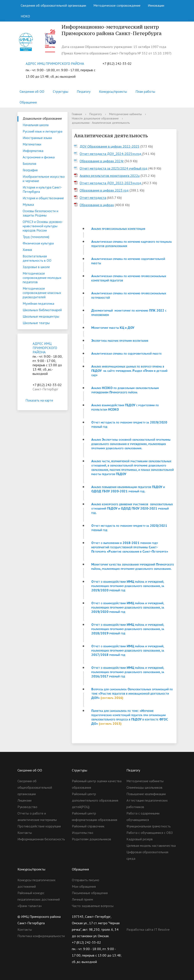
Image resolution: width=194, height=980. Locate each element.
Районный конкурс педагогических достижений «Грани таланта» (39, 899)
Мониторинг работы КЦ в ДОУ (113, 328)
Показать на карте (43, 400)
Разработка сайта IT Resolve (148, 929)
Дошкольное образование (42, 118)
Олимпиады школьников (144, 787)
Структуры (61, 91)
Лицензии (24, 800)
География (30, 170)
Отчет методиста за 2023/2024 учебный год (114, 168)
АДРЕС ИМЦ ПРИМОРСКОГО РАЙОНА (55, 63)
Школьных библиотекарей (42, 310)
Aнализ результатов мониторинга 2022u (110, 176)
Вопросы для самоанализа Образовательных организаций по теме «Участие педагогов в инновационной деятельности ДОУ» (132, 693)
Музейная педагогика (38, 303)
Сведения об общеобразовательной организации (35, 787)
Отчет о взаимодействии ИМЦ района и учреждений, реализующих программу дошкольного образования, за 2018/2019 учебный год (128, 629)
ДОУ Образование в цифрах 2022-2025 (110, 146)
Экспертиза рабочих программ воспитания (120, 340)
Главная (77, 114)
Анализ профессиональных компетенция (118, 229)
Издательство (83, 833)
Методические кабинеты (125, 114)
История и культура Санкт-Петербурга (42, 189)
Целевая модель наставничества (151, 846)
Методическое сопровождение (117, 5)
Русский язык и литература (43, 131)
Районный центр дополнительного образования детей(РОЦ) (95, 800)
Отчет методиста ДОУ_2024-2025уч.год (111, 154)
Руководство (27, 807)
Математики (32, 144)
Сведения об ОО (32, 91)
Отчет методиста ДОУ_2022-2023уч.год (111, 183)
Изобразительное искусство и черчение (44, 179)
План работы (145, 91)
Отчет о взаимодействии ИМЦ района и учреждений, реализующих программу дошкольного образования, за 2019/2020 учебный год (128, 586)
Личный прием (82, 899)
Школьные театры (36, 323)
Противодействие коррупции (39, 826)
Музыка (28, 204)
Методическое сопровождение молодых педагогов (42, 278)
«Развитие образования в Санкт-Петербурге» (137, 551)
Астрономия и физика (39, 157)
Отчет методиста (93, 198)
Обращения (28, 102)
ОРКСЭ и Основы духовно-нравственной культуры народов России (43, 226)
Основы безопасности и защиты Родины (40, 213)
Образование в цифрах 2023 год (104, 190)
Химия (27, 250)
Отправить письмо (86, 880)
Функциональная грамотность (149, 826)
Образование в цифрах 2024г (102, 161)
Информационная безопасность (41, 839)
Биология (29, 164)
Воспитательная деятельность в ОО (37, 258)
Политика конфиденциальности (41, 936)
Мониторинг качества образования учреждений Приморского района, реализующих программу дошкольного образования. (133, 566)
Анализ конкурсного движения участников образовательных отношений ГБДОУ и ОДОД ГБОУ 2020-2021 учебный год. (132, 508)
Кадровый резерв (140, 839)
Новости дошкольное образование (95, 118)
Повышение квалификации (146, 794)
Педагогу (84, 91)
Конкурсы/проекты (113, 91)
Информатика (33, 151)
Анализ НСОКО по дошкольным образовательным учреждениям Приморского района (125, 390)
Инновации (156, 5)
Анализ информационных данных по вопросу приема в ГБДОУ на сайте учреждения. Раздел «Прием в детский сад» (129, 371)
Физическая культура (38, 243)
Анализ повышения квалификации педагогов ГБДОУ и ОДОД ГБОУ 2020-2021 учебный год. (128, 489)
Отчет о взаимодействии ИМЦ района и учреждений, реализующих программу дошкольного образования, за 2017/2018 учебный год (128, 650)
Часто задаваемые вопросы (93, 906)
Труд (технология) (36, 237)
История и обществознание (43, 198)
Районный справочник (88, 826)
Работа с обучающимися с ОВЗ (150, 833)
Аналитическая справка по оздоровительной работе (126, 353)
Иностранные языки (37, 138)
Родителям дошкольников (91, 839)
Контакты (25, 833)
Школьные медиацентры (41, 316)
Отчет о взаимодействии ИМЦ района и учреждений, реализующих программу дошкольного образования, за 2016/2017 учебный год (128, 672)
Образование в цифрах (97, 205)
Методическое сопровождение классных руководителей (42, 293)
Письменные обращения (90, 893)
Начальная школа (36, 125)
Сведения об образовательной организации (53, 5)
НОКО (25, 16)
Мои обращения (84, 886)
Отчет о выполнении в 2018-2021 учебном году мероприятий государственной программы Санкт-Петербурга (125, 547)
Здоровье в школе (36, 267)
